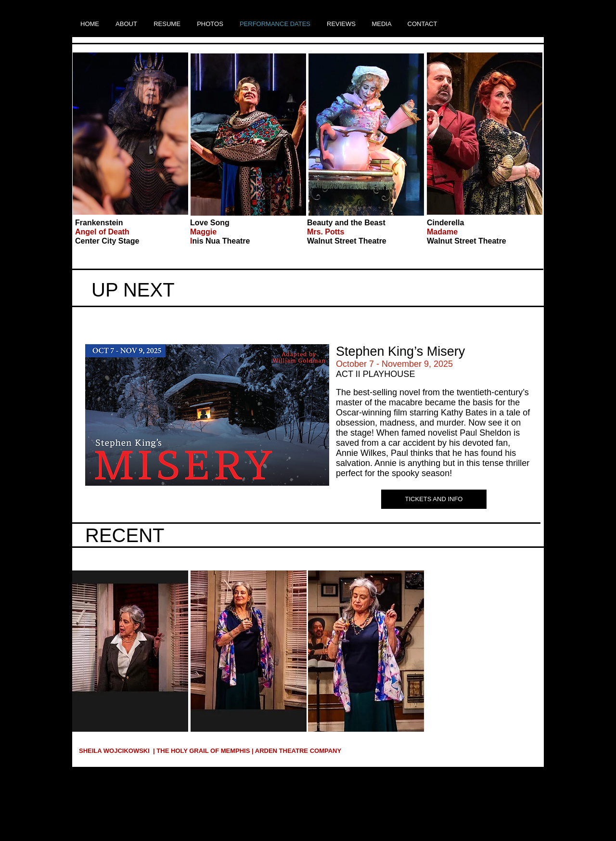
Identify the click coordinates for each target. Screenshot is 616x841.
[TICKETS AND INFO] (434, 499)
